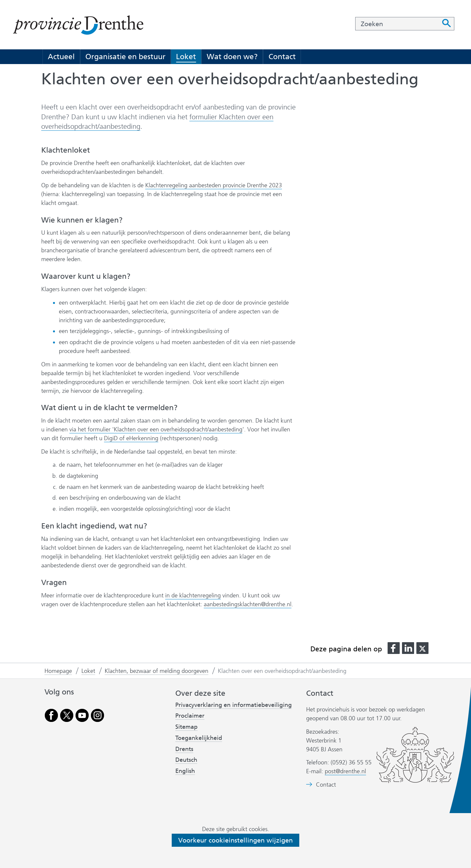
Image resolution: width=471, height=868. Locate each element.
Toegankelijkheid (199, 738)
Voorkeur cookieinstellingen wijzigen (235, 840)
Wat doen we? (232, 57)
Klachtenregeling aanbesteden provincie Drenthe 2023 (214, 185)
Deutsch (186, 760)
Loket (186, 57)
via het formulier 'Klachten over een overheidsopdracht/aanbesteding (156, 430)
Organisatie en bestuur (125, 57)
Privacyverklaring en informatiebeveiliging (234, 705)
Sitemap (186, 727)
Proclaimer (190, 716)
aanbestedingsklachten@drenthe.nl (248, 604)
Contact (282, 57)
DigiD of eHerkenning (131, 438)
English (185, 771)
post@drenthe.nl (345, 771)
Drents (184, 749)
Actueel (61, 57)
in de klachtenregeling (193, 596)
